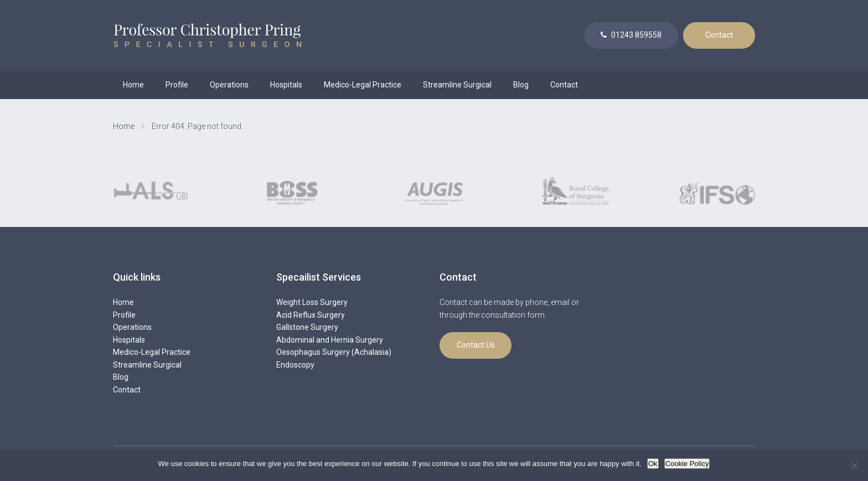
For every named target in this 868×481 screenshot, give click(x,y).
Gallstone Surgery (307, 327)
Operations (229, 85)
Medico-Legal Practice (363, 85)
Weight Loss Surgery (312, 302)
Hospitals (286, 85)
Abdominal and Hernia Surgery (330, 340)
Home (133, 85)
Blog (521, 85)
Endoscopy (295, 365)
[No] (854, 466)
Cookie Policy (687, 464)
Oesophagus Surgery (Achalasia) (334, 352)
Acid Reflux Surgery (311, 315)
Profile (177, 85)
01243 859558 (631, 35)
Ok (653, 464)
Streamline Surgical (457, 85)
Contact (719, 35)
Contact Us (476, 345)
